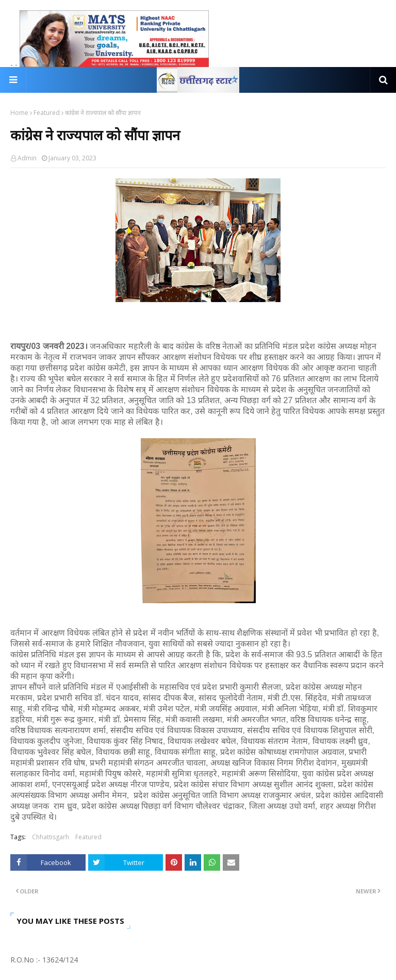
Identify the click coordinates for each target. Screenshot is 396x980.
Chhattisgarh (51, 837)
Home (19, 113)
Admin (27, 158)
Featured (47, 113)
